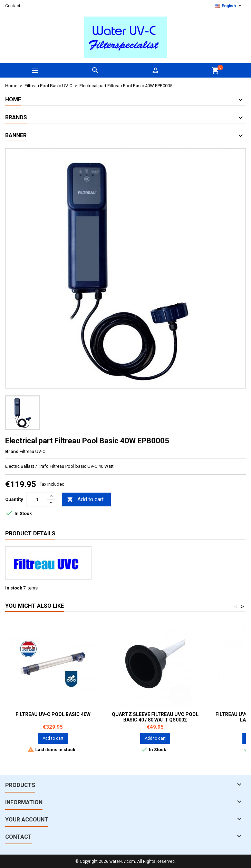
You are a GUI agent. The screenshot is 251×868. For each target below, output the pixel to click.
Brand (12, 451)
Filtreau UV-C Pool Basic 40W (53, 714)
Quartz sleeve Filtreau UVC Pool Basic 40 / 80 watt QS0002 (155, 717)
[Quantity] (37, 499)
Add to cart (85, 500)
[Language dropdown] (229, 6)
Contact (13, 6)
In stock (14, 588)
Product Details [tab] (30, 533)
